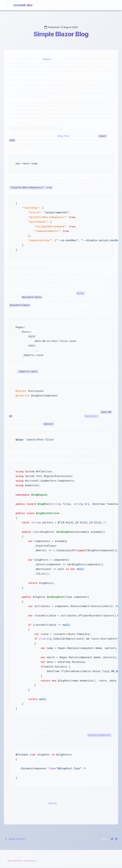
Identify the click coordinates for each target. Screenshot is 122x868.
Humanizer (91, 416)
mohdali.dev (23, 5)
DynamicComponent (99, 735)
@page (81, 293)
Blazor (47, 59)
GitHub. (53, 803)
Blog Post (63, 136)
